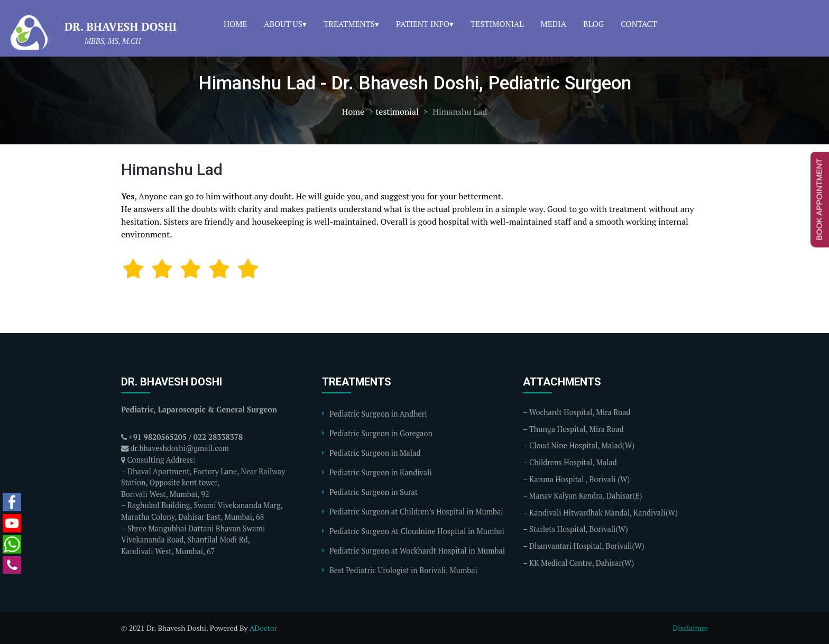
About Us (283, 24)
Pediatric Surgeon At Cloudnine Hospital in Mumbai (417, 531)
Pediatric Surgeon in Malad (375, 453)
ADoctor (263, 628)
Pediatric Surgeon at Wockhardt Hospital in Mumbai (417, 551)
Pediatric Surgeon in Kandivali (381, 472)
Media (554, 24)
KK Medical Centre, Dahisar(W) (582, 563)
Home (235, 24)
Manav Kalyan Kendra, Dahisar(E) (586, 496)
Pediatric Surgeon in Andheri (378, 414)
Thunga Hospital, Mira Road (577, 429)
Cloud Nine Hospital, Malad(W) (582, 445)
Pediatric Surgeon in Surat (374, 492)
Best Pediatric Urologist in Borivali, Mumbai (403, 570)
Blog (593, 24)
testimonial (397, 112)
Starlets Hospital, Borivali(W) (579, 529)
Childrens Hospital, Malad (573, 462)
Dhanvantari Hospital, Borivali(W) (587, 546)
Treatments (349, 24)
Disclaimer (690, 628)
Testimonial (497, 24)
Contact (639, 24)
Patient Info (423, 24)
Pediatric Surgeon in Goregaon (381, 433)
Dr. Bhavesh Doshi (121, 26)
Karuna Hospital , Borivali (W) (579, 479)
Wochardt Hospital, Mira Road (580, 412)
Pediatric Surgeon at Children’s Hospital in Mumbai (416, 512)
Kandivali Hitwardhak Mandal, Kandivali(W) (604, 513)
